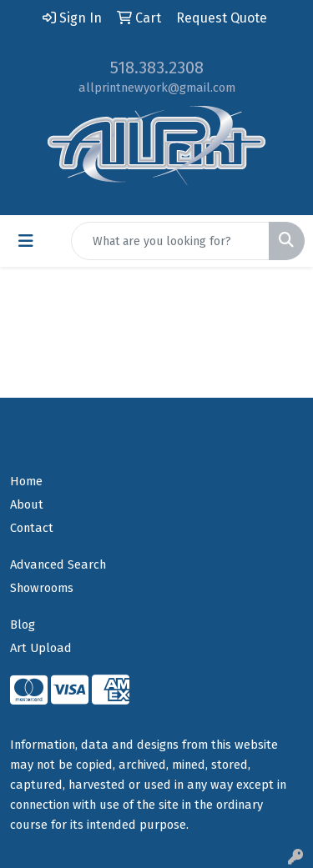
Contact (32, 528)
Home (26, 481)
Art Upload (41, 648)
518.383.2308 (157, 68)
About (27, 504)
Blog (23, 625)
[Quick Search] (170, 241)
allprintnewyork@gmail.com (157, 88)
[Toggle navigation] (26, 241)
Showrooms (42, 588)
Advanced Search (58, 564)
